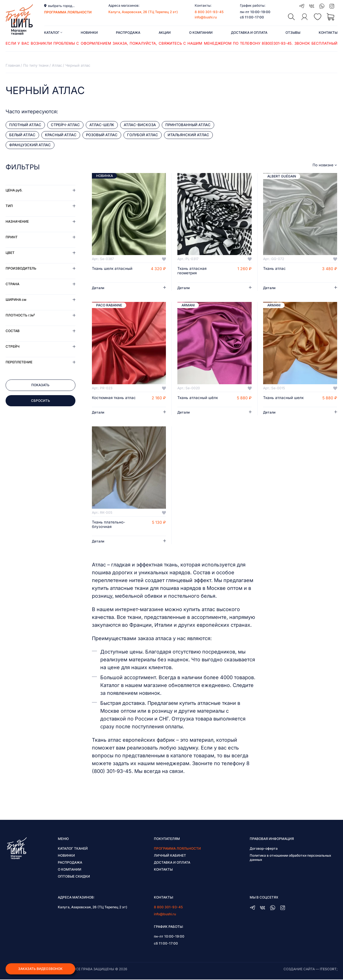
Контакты (328, 33)
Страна (12, 284)
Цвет (10, 253)
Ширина (16, 300)
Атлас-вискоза (140, 125)
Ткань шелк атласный (113, 269)
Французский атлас (30, 145)
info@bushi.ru (206, 17)
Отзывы (293, 33)
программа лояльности (68, 12)
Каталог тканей (73, 849)
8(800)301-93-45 (277, 43)
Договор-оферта (264, 849)
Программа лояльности (177, 849)
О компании (201, 33)
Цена (14, 190)
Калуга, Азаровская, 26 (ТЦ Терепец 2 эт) (143, 12)
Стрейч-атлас (65, 125)
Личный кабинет (170, 856)
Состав (13, 331)
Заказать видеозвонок (40, 968)
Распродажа (128, 33)
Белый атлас (22, 135)
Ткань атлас (275, 269)
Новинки (89, 33)
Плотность (20, 315)
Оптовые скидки (74, 877)
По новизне (323, 165)
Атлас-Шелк (102, 125)
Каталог (53, 33)
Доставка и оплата (249, 33)
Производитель (21, 268)
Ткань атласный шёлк (198, 398)
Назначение (17, 221)
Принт (12, 237)
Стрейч (13, 346)
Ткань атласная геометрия (192, 271)
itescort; (329, 970)
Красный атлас (61, 135)
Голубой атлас (143, 135)
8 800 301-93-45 (209, 12)
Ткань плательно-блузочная (109, 525)
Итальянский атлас (188, 135)
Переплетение (19, 362)
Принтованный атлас (188, 125)
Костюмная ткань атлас (115, 398)
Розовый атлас (102, 135)
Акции (165, 33)
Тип (9, 206)
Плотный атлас (25, 125)
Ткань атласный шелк (284, 398)
